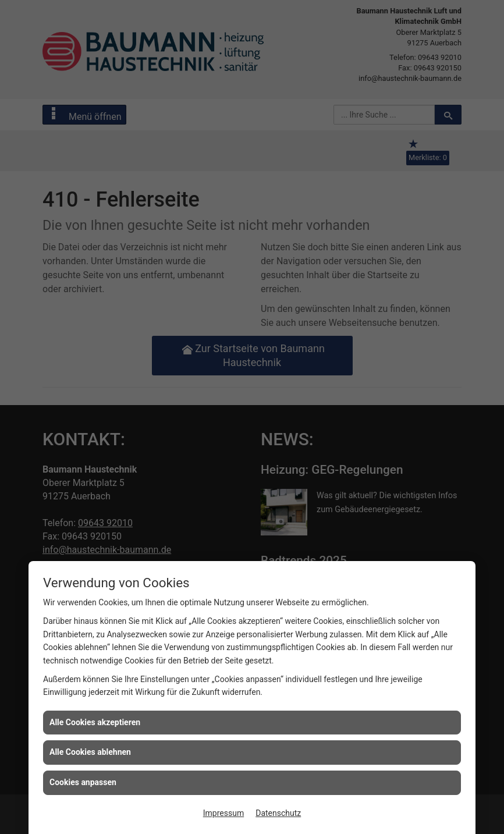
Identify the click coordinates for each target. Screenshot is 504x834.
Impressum (223, 813)
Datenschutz (278, 813)
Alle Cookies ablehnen (90, 752)
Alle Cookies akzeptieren (95, 722)
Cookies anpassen (83, 782)
